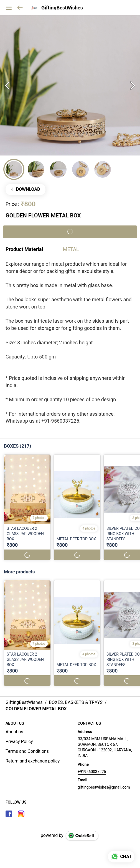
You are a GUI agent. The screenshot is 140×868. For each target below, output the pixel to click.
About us (14, 732)
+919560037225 (92, 772)
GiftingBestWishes (62, 8)
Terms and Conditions (27, 751)
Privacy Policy (19, 742)
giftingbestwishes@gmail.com (104, 787)
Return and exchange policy (33, 761)
